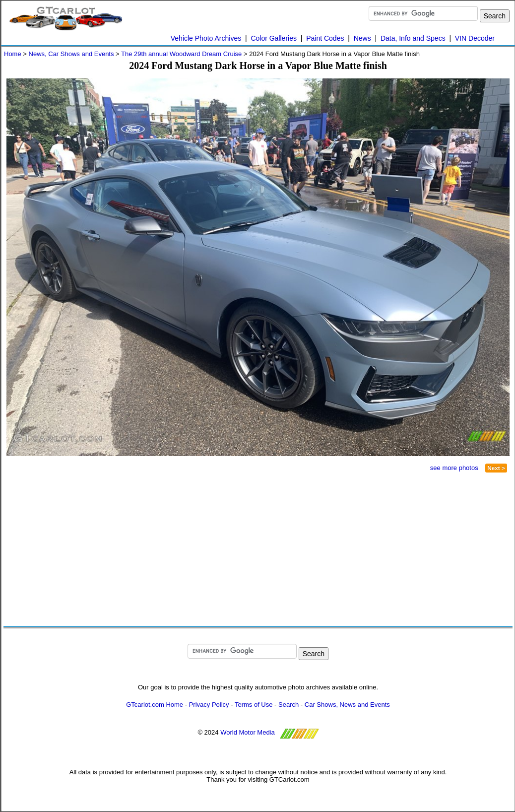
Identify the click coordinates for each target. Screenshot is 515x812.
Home (13, 54)
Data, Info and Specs (413, 38)
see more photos (454, 468)
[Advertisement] (135, 549)
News (362, 38)
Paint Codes (325, 38)
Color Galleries (274, 38)
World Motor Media (248, 732)
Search (289, 705)
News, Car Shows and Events (71, 54)
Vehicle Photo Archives (206, 38)
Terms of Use (254, 705)
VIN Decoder (475, 38)
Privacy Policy (209, 705)
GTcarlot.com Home (155, 705)
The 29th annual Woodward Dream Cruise (181, 54)
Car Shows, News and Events (347, 705)
